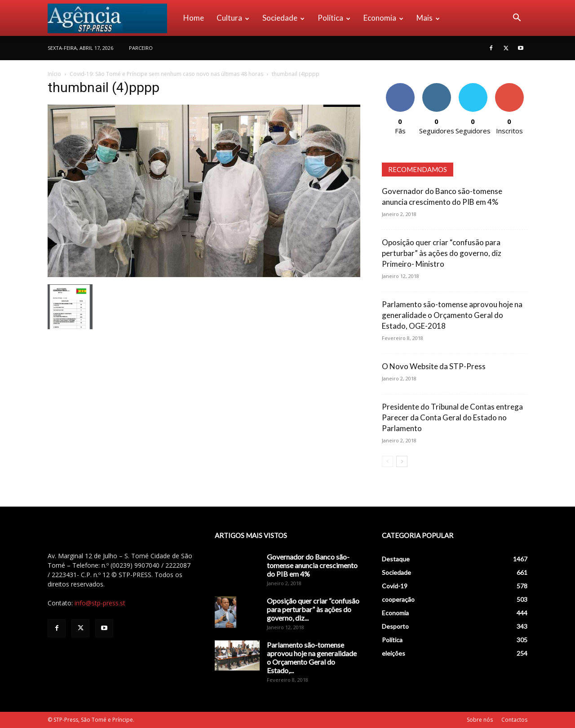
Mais (428, 18)
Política (334, 18)
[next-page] (402, 461)
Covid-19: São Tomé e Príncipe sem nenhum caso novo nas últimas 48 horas (166, 74)
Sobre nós (480, 720)
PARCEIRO (141, 48)
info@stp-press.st (100, 603)
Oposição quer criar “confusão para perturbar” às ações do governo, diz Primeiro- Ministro (442, 253)
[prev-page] (387, 461)
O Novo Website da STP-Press (434, 366)
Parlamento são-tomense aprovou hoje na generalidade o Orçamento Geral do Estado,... (312, 657)
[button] (517, 19)
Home (194, 18)
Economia (383, 18)
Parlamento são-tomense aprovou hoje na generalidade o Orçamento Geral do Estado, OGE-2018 (452, 315)
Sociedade (283, 18)
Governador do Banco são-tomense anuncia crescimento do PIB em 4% (312, 565)
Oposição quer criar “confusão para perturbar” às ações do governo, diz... (313, 609)
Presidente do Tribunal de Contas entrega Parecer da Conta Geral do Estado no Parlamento (452, 417)
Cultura (233, 18)
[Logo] (112, 18)
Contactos (514, 720)
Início (54, 74)
